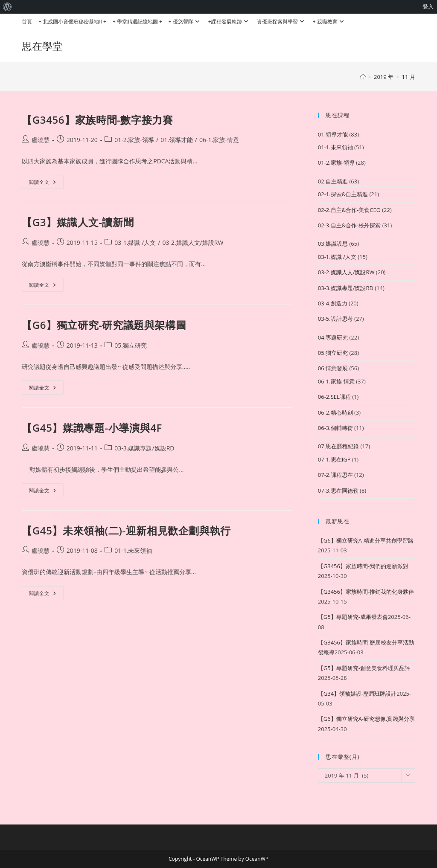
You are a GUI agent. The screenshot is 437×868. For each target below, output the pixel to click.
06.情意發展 (333, 368)
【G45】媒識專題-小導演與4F (92, 428)
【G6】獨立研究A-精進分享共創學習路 (366, 540)
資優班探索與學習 (282, 22)
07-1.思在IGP (334, 459)
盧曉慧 (41, 140)
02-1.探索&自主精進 (343, 194)
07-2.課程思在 (335, 475)
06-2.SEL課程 (334, 397)
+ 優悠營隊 (185, 22)
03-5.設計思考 (335, 319)
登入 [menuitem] (428, 7)
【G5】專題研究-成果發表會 (353, 617)
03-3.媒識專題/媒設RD (144, 448)
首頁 (27, 22)
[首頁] (363, 77)
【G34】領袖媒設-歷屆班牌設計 (357, 694)
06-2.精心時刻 (335, 412)
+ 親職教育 (329, 22)
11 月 (409, 77)
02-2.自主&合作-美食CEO (349, 210)
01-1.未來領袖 (133, 550)
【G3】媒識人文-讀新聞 (78, 222)
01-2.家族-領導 (134, 140)
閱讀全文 (46, 183)
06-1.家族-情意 (219, 140)
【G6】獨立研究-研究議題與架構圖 (104, 325)
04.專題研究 (333, 337)
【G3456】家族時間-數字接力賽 (97, 120)
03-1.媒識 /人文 (135, 242)
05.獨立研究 (131, 345)
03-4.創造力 (333, 303)
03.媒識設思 (333, 244)
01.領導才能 (177, 140)
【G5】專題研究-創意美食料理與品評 (364, 668)
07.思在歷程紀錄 (338, 446)
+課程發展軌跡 (229, 22)
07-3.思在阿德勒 (338, 491)
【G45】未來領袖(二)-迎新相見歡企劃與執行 (126, 530)
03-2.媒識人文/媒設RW (193, 242)
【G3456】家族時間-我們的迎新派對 (363, 566)
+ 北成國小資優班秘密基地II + (72, 22)
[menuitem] (7, 7)
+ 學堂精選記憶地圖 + (137, 22)
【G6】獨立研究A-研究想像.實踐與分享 (367, 719)
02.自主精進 (333, 181)
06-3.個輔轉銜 (335, 428)
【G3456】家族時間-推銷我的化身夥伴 (366, 592)
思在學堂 (42, 46)
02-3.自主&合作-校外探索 (350, 225)
